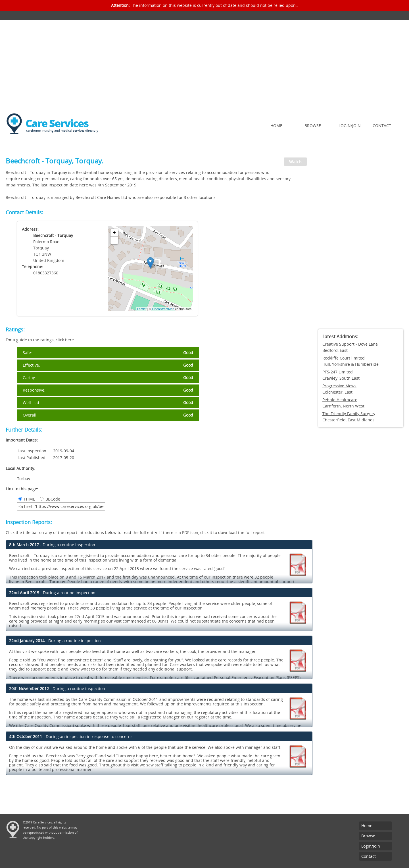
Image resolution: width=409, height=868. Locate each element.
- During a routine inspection (52, 545)
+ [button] (114, 233)
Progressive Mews (339, 386)
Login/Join (350, 126)
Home (276, 126)
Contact (382, 126)
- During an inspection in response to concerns (71, 736)
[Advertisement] (204, 62)
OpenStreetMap (163, 309)
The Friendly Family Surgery (349, 414)
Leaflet (142, 309)
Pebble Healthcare (340, 400)
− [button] (114, 240)
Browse (313, 126)
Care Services (57, 123)
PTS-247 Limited (338, 372)
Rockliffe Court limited (344, 358)
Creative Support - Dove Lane (350, 344)
